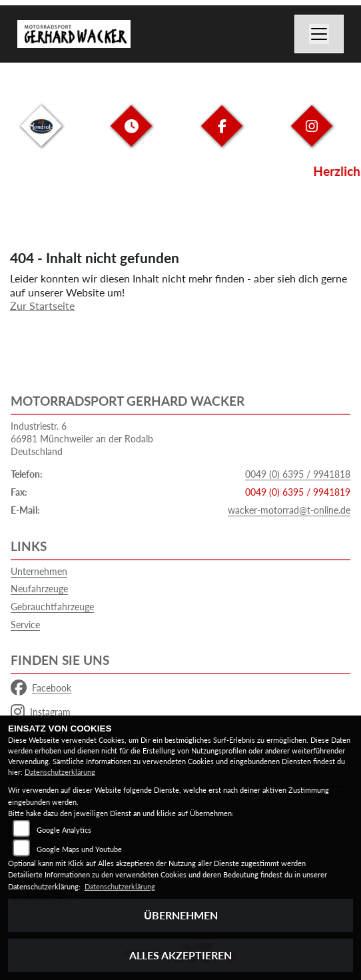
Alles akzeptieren (180, 955)
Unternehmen (39, 571)
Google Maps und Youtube (79, 849)
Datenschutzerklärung (60, 772)
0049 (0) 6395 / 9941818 (298, 474)
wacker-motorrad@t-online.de (289, 510)
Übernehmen (181, 915)
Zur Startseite (42, 305)
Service (25, 625)
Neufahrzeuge (39, 589)
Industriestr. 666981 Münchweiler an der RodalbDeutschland (82, 438)
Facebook (41, 688)
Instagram (41, 712)
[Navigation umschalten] (319, 34)
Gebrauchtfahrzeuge (52, 607)
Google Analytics (64, 830)
